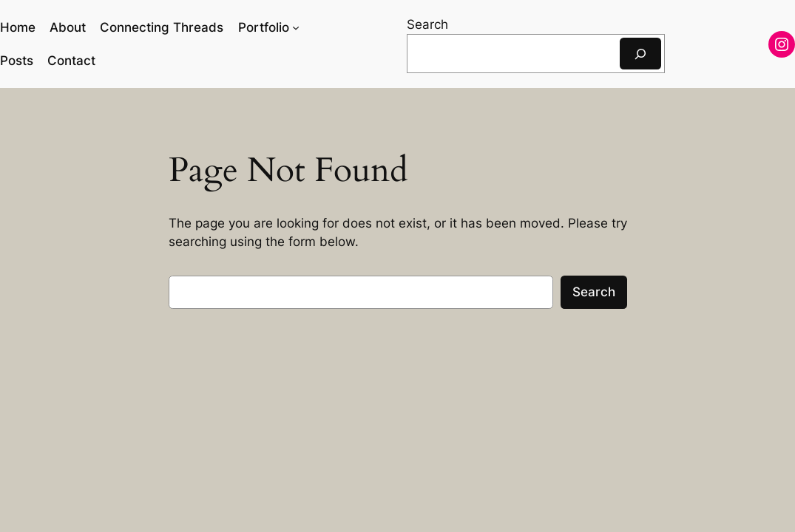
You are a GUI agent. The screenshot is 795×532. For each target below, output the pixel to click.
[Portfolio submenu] (296, 27)
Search (427, 24)
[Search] (640, 54)
